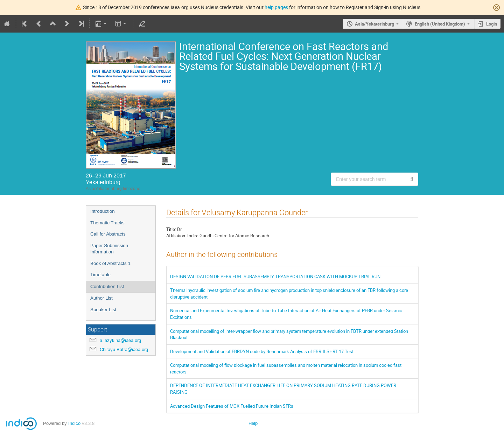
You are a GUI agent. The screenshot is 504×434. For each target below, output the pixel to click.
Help (253, 423)
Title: (171, 229)
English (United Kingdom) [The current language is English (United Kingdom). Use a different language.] (440, 24)
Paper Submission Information (109, 249)
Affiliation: (176, 236)
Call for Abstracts (108, 234)
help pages (276, 7)
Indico (74, 423)
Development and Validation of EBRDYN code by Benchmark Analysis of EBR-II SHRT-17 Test (262, 351)
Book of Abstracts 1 (110, 263)
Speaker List (103, 310)
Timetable (100, 275)
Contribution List (107, 286)
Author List (101, 298)
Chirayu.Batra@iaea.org (124, 349)
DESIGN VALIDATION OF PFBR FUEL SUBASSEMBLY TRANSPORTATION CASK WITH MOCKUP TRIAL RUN (275, 276)
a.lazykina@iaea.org (120, 340)
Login (492, 24)
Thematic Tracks (107, 223)
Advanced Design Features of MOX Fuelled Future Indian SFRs (232, 406)
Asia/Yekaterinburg (374, 24)
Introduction (103, 211)
